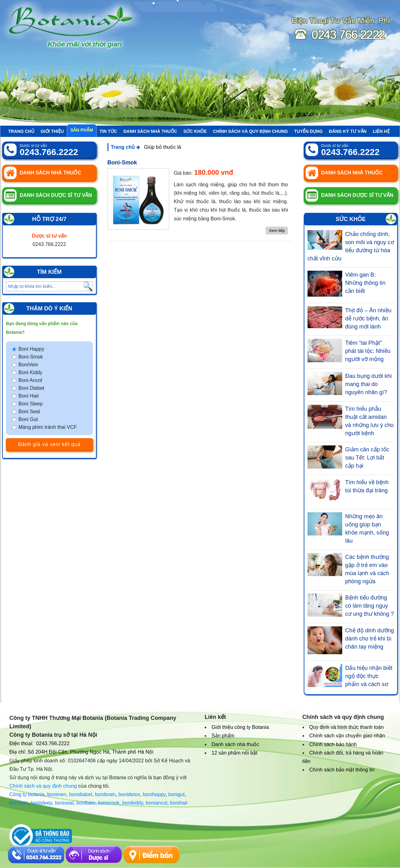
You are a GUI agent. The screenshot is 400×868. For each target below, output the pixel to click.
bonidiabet (81, 794)
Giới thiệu (52, 131)
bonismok (109, 803)
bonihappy (154, 794)
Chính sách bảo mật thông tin (342, 770)
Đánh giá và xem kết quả (49, 444)
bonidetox (129, 794)
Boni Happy (31, 349)
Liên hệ (381, 131)
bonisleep (42, 803)
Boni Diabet (31, 388)
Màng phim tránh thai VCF (48, 427)
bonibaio (86, 803)
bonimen (57, 794)
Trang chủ (21, 131)
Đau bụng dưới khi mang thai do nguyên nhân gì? (369, 384)
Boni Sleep (30, 404)
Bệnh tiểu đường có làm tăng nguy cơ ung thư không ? (370, 606)
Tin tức (108, 131)
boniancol (156, 803)
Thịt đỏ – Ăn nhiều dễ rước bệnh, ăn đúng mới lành (368, 319)
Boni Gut (28, 419)
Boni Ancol (30, 380)
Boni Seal (29, 411)
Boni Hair (29, 396)
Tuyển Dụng (308, 131)
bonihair (179, 803)
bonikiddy (132, 803)
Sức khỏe (195, 131)
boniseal (64, 803)
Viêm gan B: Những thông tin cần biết (365, 283)
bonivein (19, 803)
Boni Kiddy (30, 372)
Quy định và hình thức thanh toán (347, 727)
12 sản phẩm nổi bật (234, 753)
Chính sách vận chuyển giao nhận (347, 736)
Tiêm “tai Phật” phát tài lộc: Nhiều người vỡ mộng (368, 351)
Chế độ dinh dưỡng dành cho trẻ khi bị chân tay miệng (370, 639)
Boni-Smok (31, 357)
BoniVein (28, 365)
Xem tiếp (277, 231)
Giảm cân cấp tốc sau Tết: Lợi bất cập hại (367, 458)
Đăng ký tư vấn (347, 131)
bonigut (177, 794)
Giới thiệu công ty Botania (240, 727)
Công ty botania (27, 794)
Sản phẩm (82, 130)
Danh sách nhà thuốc (150, 131)
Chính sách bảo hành (333, 744)
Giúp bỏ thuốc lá (163, 147)
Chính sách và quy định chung (251, 131)
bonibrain (105, 794)
